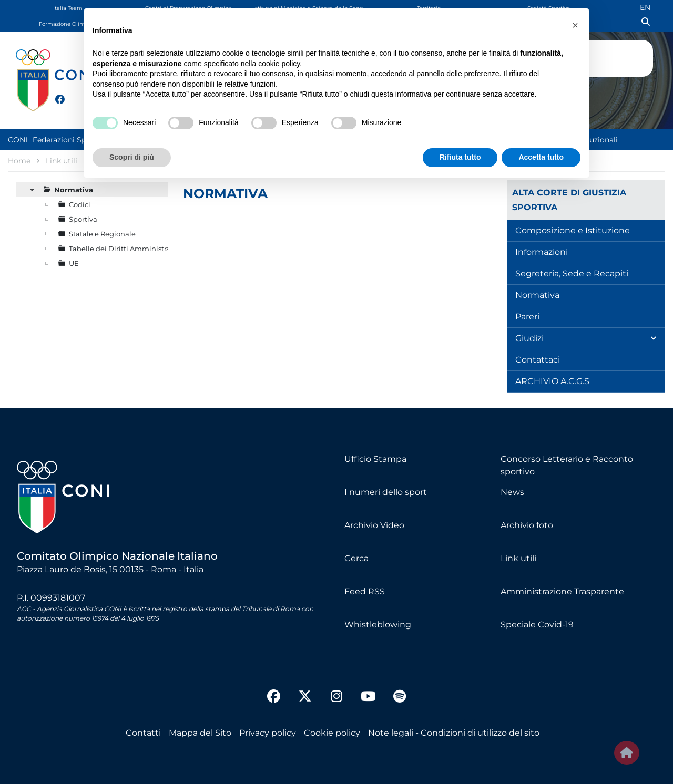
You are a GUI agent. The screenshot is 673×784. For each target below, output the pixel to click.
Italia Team (68, 8)
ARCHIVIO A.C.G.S (552, 381)
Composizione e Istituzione (573, 230)
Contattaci (538, 360)
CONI (18, 140)
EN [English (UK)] (645, 7)
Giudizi (529, 338)
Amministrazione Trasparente (562, 591)
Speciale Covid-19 (537, 625)
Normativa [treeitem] (74, 190)
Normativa (537, 295)
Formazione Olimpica (68, 24)
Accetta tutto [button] (541, 157)
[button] (575, 25)
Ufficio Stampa (375, 459)
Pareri (527, 317)
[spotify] (400, 698)
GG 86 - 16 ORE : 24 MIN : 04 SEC (615, 86)
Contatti (143, 733)
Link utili (518, 558)
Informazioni (542, 252)
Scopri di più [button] (132, 157)
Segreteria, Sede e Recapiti (572, 274)
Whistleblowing (378, 625)
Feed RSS (365, 591)
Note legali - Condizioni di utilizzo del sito (454, 733)
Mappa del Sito (200, 733)
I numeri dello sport (386, 492)
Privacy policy (268, 733)
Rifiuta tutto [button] (460, 157)
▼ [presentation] (32, 190)
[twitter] (70, 98)
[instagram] (336, 698)
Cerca (356, 558)
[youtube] (368, 698)
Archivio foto (527, 525)
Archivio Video (374, 525)
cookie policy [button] (279, 64)
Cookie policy (332, 733)
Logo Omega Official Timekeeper (634, 56)
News (512, 492)
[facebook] (55, 94)
